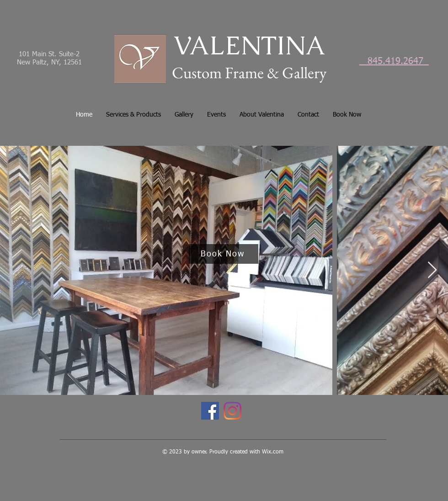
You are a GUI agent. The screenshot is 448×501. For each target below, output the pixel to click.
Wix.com (273, 452)
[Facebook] (210, 411)
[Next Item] (432, 270)
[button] (133, 115)
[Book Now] (224, 254)
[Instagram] (232, 411)
